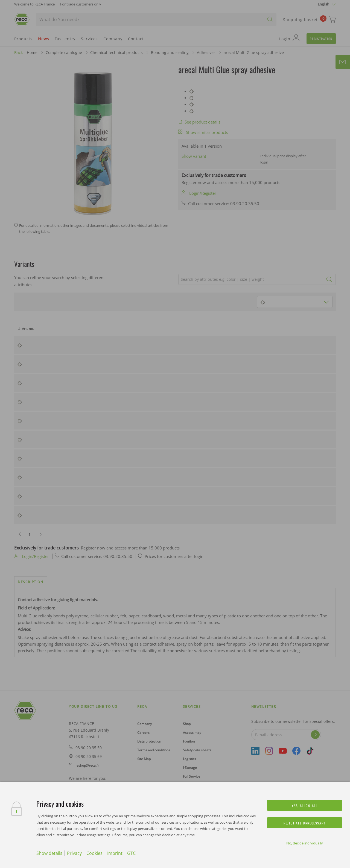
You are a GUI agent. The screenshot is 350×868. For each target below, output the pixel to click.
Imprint (115, 853)
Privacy (74, 853)
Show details (49, 853)
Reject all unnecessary (305, 823)
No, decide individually (305, 843)
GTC (131, 853)
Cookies (94, 853)
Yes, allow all (305, 805)
